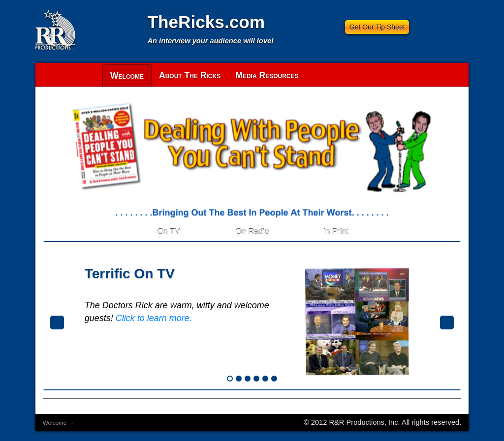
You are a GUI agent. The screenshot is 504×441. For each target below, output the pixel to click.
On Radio (252, 232)
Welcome (127, 76)
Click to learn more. (154, 318)
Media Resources (267, 75)
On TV (169, 232)
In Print (336, 232)
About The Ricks (190, 75)
